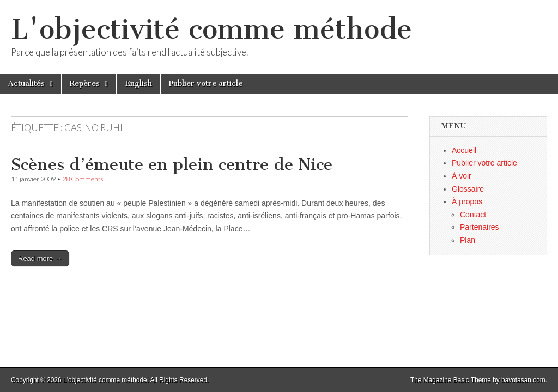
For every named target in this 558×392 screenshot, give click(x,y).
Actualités (26, 84)
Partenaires (480, 227)
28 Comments (83, 179)
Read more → (40, 258)
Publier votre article (206, 84)
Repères (85, 84)
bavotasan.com (523, 380)
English (138, 84)
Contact (473, 215)
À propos (467, 201)
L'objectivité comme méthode (211, 29)
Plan (468, 240)
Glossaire (468, 189)
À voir (462, 176)
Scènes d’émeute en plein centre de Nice (172, 164)
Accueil (464, 150)
